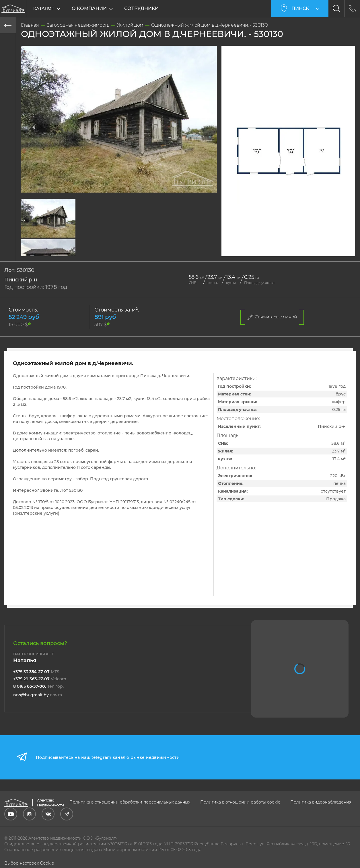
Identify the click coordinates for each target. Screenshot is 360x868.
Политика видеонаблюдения (321, 802)
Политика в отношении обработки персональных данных (130, 802)
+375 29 (40, 679)
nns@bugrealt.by (38, 695)
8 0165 (38, 686)
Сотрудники (141, 8)
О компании (89, 8)
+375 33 (36, 672)
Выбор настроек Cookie (29, 863)
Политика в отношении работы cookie (240, 802)
